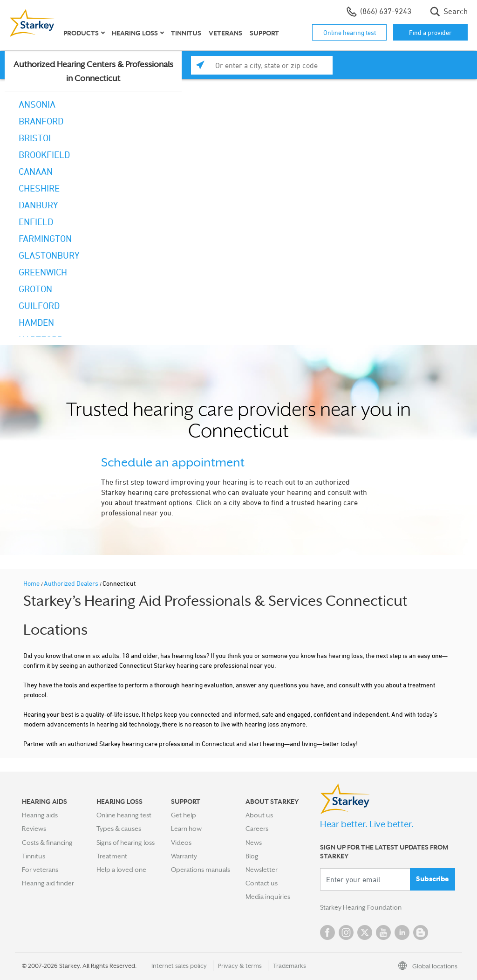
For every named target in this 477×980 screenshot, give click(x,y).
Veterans (225, 33)
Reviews (34, 829)
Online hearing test (350, 32)
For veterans (40, 870)
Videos (181, 843)
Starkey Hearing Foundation (361, 907)
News (254, 843)
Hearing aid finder (48, 883)
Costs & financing (47, 843)
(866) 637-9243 (379, 12)
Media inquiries (268, 897)
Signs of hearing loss (126, 843)
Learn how (186, 829)
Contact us (262, 883)
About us (259, 815)
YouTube (383, 932)
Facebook (327, 932)
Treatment (112, 856)
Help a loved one (121, 870)
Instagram (346, 932)
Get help (184, 815)
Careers (257, 829)
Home (32, 583)
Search (449, 12)
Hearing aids (40, 815)
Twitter (365, 932)
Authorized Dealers (72, 583)
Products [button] (81, 33)
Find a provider (430, 32)
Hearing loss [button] (135, 33)
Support (264, 33)
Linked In (402, 932)
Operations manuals (201, 870)
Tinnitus (186, 33)
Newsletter (262, 870)
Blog (252, 856)
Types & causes (119, 829)
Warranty (184, 856)
